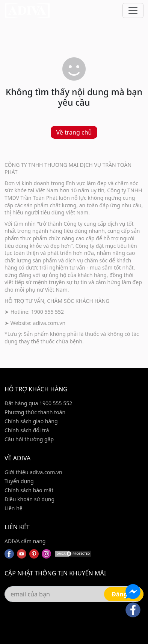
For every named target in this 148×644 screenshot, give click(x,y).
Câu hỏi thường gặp (29, 439)
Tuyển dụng (19, 481)
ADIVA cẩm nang (25, 541)
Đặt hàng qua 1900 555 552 (38, 403)
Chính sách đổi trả (27, 430)
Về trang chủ (74, 132)
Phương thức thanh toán (35, 412)
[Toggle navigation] (133, 10)
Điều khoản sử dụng (29, 499)
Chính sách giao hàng (31, 421)
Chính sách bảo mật (29, 490)
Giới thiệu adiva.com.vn (33, 472)
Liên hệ (14, 508)
